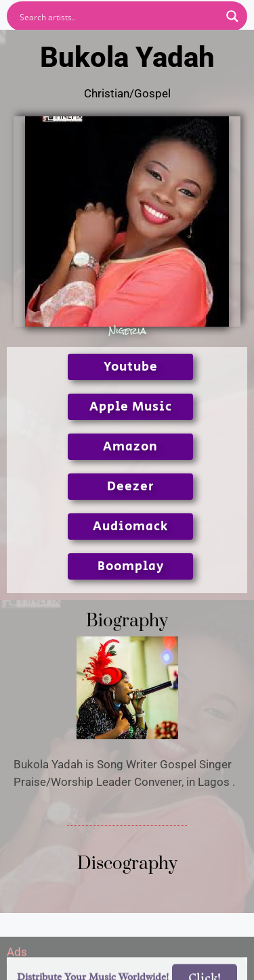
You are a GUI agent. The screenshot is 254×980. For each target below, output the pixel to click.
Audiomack (130, 527)
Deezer (131, 487)
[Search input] (118, 16)
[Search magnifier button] (232, 16)
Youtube (131, 367)
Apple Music (131, 407)
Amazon (130, 447)
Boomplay (131, 566)
